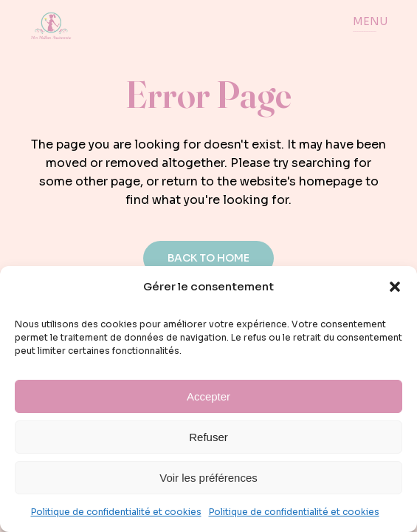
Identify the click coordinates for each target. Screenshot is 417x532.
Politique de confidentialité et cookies (116, 512)
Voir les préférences (208, 478)
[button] (395, 287)
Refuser (208, 437)
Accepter (208, 396)
